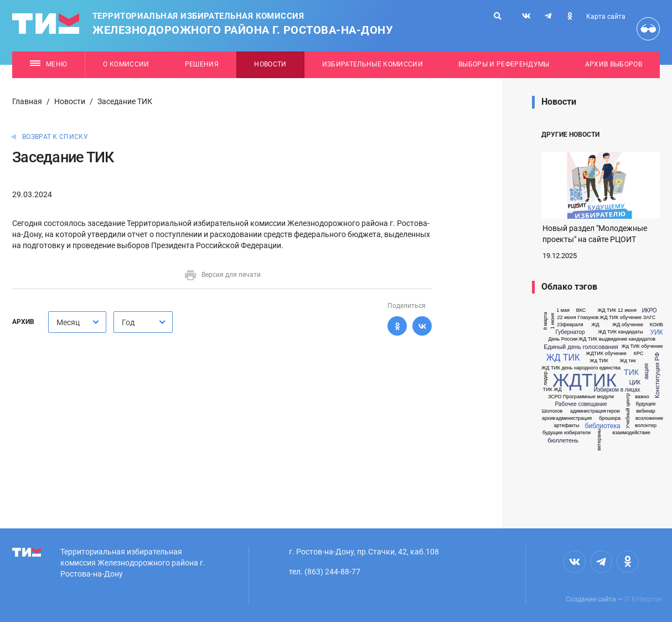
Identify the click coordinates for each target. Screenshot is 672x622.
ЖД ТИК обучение (621, 318)
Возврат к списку (55, 137)
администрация (574, 418)
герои (613, 411)
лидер (546, 379)
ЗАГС (649, 318)
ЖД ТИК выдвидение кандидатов (617, 339)
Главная (27, 101)
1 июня (553, 321)
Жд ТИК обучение (642, 346)
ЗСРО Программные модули (581, 397)
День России (563, 339)
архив (549, 418)
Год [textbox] (128, 322)
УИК (656, 332)
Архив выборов (614, 64)
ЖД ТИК (563, 358)
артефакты (567, 426)
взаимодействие (631, 433)
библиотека (602, 426)
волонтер (646, 426)
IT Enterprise (643, 599)
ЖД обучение (628, 325)
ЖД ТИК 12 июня (617, 310)
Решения (202, 64)
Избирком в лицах (617, 390)
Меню (48, 64)
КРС (639, 354)
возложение (649, 418)
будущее (645, 404)
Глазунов (588, 318)
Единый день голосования (581, 347)
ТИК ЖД (552, 390)
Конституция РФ (657, 375)
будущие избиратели (567, 433)
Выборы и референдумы (504, 64)
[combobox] (77, 322)
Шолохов (552, 411)
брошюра (610, 418)
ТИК (631, 372)
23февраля (570, 325)
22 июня (566, 318)
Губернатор (570, 332)
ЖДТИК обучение (606, 354)
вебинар (646, 411)
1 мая (563, 310)
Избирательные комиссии (373, 64)
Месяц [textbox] (68, 322)
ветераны (599, 440)
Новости (270, 64)
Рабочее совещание (581, 404)
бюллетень (563, 441)
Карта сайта (606, 17)
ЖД (595, 325)
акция (646, 371)
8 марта (546, 321)
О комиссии (126, 64)
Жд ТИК (599, 361)
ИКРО (649, 311)
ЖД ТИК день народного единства (581, 368)
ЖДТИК (585, 380)
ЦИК (635, 383)
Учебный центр (628, 411)
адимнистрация (588, 411)
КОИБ (657, 325)
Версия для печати (222, 275)
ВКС (581, 310)
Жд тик (627, 361)
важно (642, 397)
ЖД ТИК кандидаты (621, 332)
